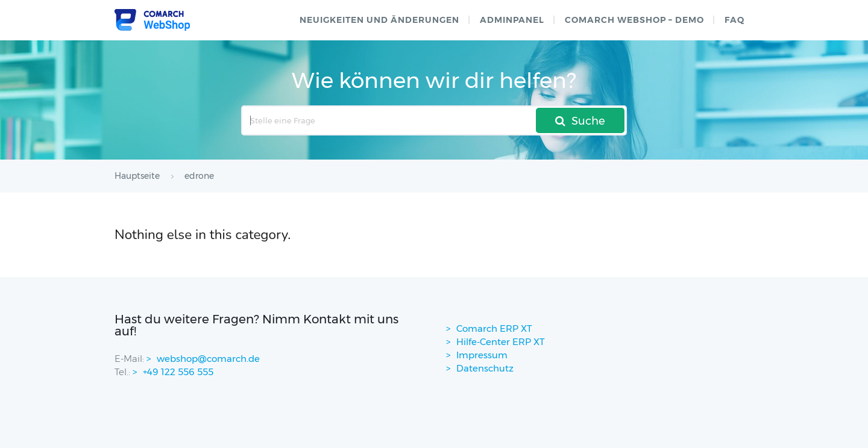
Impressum (482, 355)
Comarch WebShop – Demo (634, 20)
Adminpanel (512, 20)
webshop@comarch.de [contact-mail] (208, 359)
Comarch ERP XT (494, 328)
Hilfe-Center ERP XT (501, 342)
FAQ (734, 20)
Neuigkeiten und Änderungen (379, 20)
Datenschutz (485, 368)
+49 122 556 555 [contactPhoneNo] (178, 372)
